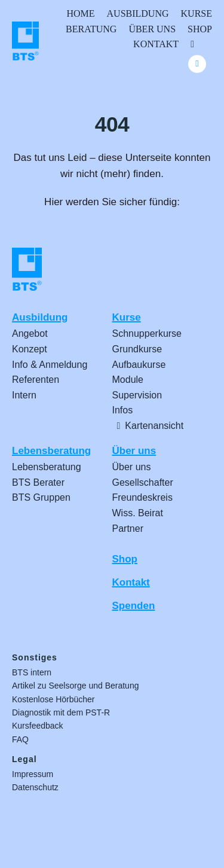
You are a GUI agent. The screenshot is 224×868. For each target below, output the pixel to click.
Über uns (134, 451)
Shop (125, 559)
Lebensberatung (51, 451)
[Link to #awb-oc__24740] (197, 64)
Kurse (127, 317)
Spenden (134, 606)
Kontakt (131, 582)
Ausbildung (40, 317)
